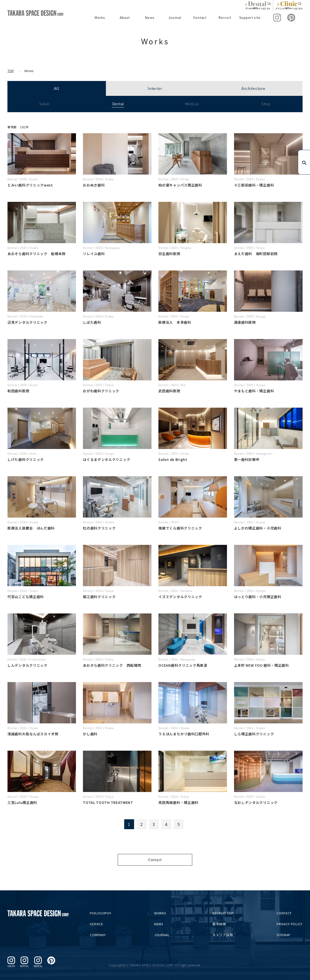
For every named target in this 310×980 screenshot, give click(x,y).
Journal (185, 17)
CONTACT (284, 913)
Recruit (230, 17)
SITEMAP (284, 935)
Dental (118, 104)
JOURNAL (164, 935)
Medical (192, 104)
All (57, 88)
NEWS (161, 924)
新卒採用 (220, 924)
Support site (252, 17)
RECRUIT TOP (224, 913)
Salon (44, 104)
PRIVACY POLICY (290, 924)
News (162, 17)
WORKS (162, 913)
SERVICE (99, 924)
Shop (266, 104)
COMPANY (101, 935)
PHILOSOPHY (103, 913)
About (140, 17)
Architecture (253, 88)
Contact (207, 17)
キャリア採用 (224, 935)
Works (118, 17)
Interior (155, 88)
